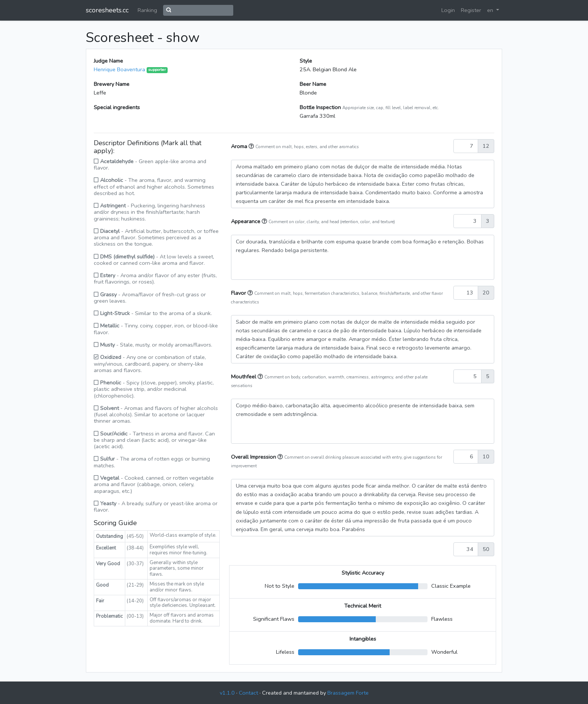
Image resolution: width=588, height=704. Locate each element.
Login (448, 10)
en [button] (491, 10)
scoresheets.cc (107, 10)
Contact (248, 693)
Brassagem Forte (348, 693)
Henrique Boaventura (119, 69)
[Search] (202, 10)
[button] (252, 146)
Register (471, 10)
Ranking (147, 10)
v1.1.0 (227, 693)
